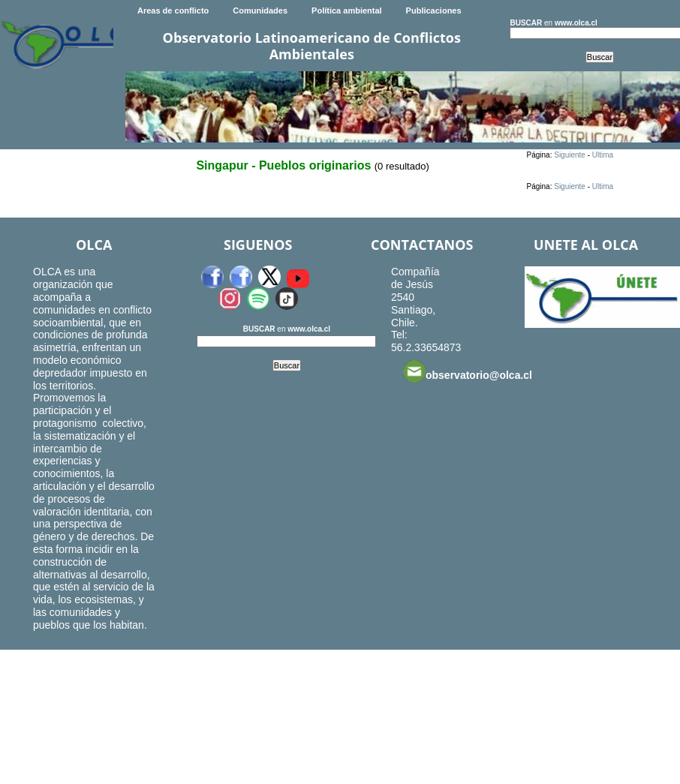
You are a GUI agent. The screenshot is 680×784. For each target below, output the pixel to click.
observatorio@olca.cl (468, 371)
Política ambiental (347, 11)
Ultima (603, 155)
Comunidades (260, 11)
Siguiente (570, 155)
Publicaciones (434, 11)
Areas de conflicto (173, 11)
